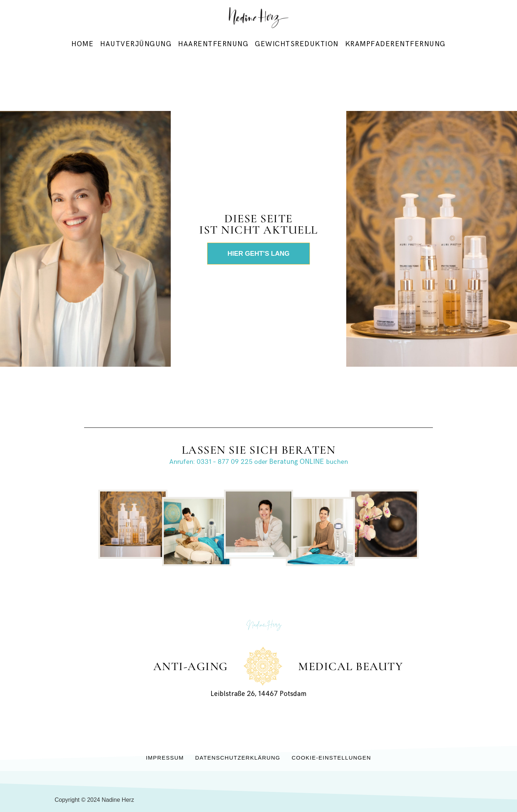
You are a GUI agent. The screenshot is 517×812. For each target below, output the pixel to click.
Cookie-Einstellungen (331, 758)
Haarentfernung (213, 44)
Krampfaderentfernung (395, 44)
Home (82, 44)
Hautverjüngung (136, 44)
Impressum (165, 758)
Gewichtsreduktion (297, 44)
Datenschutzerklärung (238, 758)
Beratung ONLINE (297, 462)
